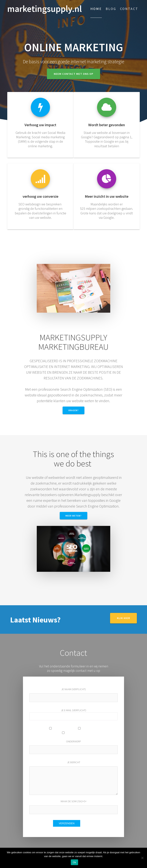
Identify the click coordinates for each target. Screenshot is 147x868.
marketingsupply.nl (45, 9)
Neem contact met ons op (73, 74)
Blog (111, 9)
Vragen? (73, 410)
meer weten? (73, 516)
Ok (74, 862)
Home (96, 9)
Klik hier (123, 618)
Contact (129, 9)
